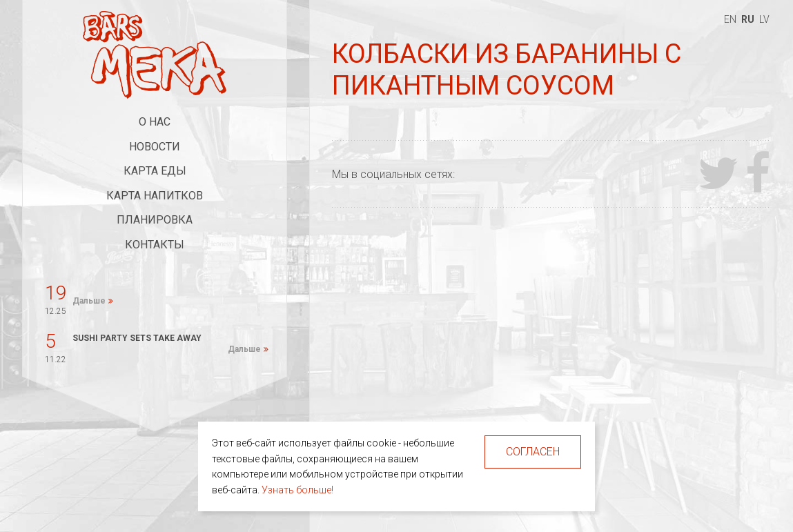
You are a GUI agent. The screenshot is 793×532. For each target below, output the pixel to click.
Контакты (155, 245)
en (730, 19)
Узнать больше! (297, 490)
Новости (155, 147)
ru (748, 19)
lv (764, 19)
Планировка (155, 220)
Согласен (533, 452)
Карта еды (155, 171)
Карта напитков (155, 196)
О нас (155, 122)
